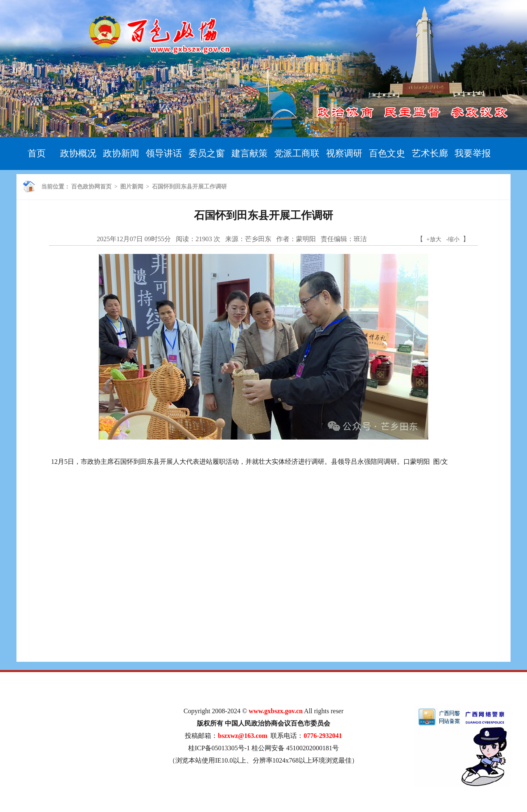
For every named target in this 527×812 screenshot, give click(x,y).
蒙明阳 (306, 239)
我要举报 (473, 153)
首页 (37, 153)
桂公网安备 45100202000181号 (295, 748)
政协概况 (78, 153)
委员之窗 (207, 153)
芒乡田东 (258, 239)
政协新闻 (121, 153)
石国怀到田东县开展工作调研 (189, 187)
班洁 (360, 239)
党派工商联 (297, 153)
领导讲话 (164, 153)
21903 (204, 239)
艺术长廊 (430, 153)
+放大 (434, 239)
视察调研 (344, 153)
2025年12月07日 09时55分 (134, 239)
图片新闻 (132, 187)
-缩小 (453, 239)
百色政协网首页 (91, 187)
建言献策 (250, 153)
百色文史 (387, 153)
